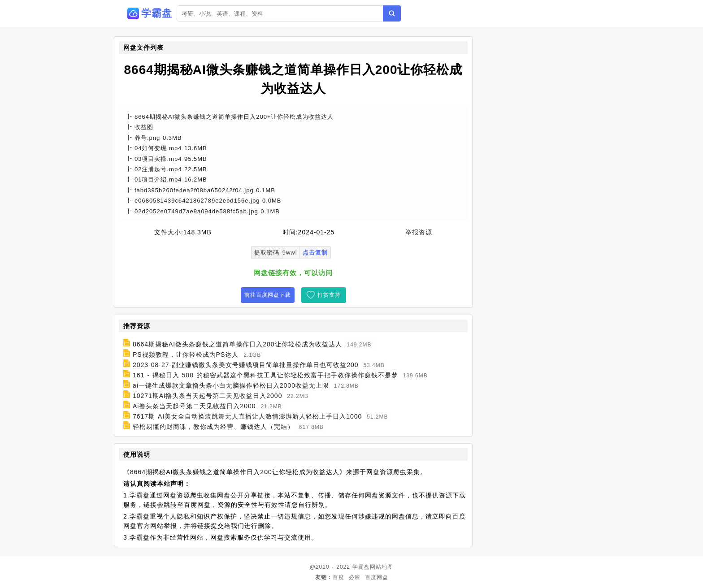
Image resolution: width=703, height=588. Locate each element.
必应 (355, 577)
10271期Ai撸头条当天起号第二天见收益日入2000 (208, 396)
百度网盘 (377, 577)
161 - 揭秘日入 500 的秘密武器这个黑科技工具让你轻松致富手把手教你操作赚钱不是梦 (265, 375)
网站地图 (382, 567)
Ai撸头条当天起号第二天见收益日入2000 (194, 406)
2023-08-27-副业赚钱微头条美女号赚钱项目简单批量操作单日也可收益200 (246, 365)
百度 (338, 577)
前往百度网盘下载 (268, 295)
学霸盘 (361, 567)
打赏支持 (329, 295)
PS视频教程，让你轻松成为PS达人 (186, 355)
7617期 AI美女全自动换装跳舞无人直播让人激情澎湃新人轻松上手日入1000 (247, 416)
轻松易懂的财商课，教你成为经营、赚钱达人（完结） (213, 427)
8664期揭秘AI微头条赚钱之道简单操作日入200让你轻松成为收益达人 (237, 344)
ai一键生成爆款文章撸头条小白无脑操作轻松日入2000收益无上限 (231, 385)
